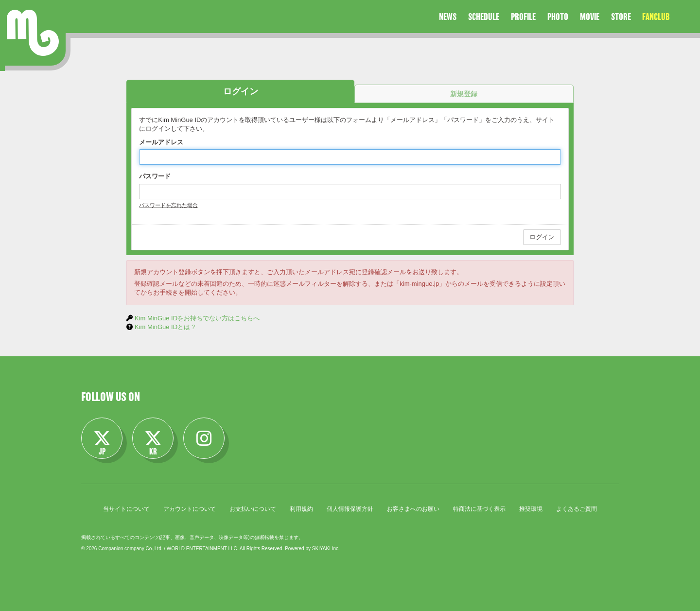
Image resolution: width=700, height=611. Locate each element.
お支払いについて (253, 509)
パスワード (155, 176)
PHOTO (558, 17)
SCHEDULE (484, 17)
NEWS (448, 17)
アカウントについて (190, 509)
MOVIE (590, 17)
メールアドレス (161, 142)
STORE (621, 17)
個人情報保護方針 (350, 509)
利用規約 (301, 509)
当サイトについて (126, 509)
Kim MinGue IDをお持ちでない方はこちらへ (197, 318)
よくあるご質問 (577, 509)
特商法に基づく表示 (479, 509)
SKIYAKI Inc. (326, 549)
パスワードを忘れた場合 (168, 205)
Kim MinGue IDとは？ (166, 327)
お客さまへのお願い (413, 509)
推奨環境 (531, 509)
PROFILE (523, 17)
